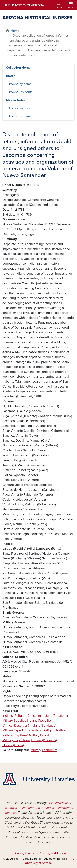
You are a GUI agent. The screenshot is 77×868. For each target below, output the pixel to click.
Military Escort (39, 735)
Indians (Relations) (55, 716)
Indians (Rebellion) (40, 721)
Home (15, 31)
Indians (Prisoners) (44, 740)
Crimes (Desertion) (16, 726)
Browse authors (19, 108)
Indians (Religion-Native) (49, 730)
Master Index (16, 100)
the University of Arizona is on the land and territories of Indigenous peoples (38, 808)
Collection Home (18, 68)
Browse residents (20, 92)
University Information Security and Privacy (39, 854)
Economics (50, 750)
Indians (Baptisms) (15, 735)
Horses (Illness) (13, 745)
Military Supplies (14, 721)
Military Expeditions (17, 730)
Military (36, 750)
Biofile (11, 76)
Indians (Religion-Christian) (22, 716)
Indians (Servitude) (43, 726)
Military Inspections (16, 740)
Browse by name (20, 84)
